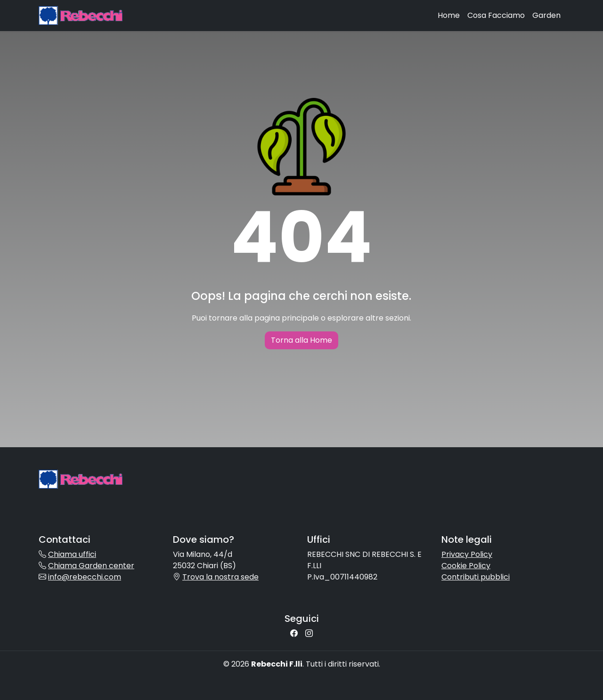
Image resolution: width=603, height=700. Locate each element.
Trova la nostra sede (220, 577)
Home (449, 15)
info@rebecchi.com (85, 577)
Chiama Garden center (91, 566)
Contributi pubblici (476, 577)
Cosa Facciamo (496, 15)
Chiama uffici (72, 554)
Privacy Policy (467, 554)
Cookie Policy (466, 566)
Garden (546, 15)
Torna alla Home (301, 340)
